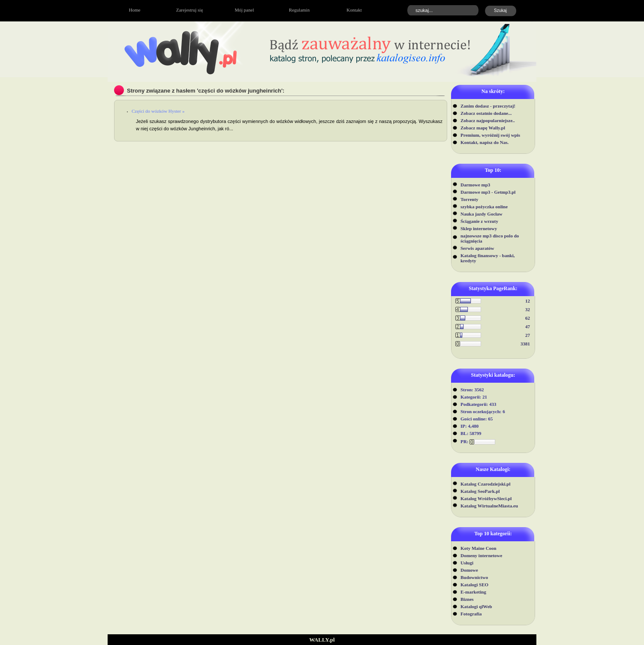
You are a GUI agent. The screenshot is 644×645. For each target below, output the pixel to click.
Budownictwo (474, 577)
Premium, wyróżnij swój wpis (490, 135)
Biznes (467, 599)
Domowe (469, 570)
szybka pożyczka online (484, 207)
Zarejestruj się (190, 10)
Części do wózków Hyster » (158, 111)
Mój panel (245, 10)
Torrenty (469, 199)
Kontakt (354, 10)
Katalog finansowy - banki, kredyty (488, 258)
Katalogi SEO (474, 585)
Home (135, 10)
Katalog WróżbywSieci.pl (486, 498)
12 (528, 301)
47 (528, 327)
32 (528, 309)
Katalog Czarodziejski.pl (486, 484)
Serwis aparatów (477, 248)
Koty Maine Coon (478, 548)
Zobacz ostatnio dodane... (486, 113)
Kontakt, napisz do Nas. (485, 142)
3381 (525, 344)
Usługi (467, 563)
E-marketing (473, 592)
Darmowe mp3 (475, 185)
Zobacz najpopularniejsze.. (488, 120)
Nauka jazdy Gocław (481, 214)
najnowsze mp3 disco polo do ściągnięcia (490, 238)
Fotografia (471, 614)
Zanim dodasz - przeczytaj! (488, 106)
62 (528, 318)
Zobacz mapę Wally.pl (483, 128)
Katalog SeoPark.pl (480, 491)
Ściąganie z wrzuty (479, 221)
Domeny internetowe (481, 555)
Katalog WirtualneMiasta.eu (489, 506)
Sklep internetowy (479, 228)
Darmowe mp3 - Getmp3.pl (488, 192)
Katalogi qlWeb (476, 606)
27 (528, 335)
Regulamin (299, 10)
